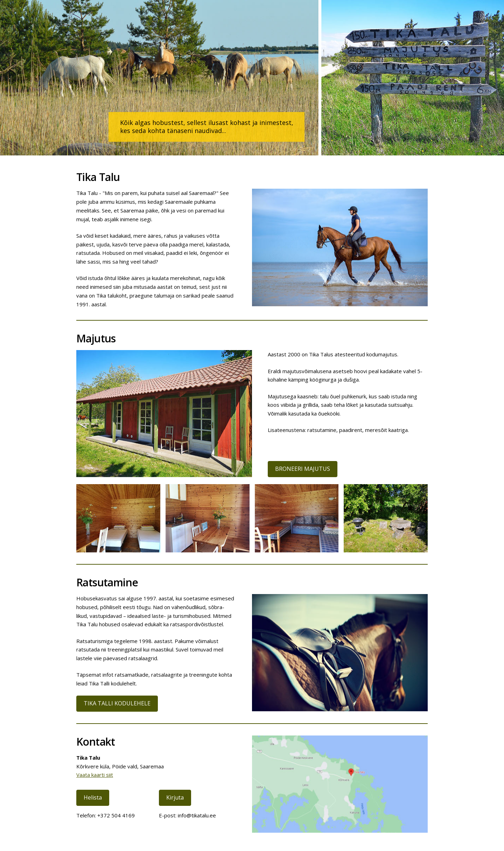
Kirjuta (175, 797)
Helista (93, 797)
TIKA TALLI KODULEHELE (117, 703)
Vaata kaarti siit (95, 775)
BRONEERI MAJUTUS (303, 469)
